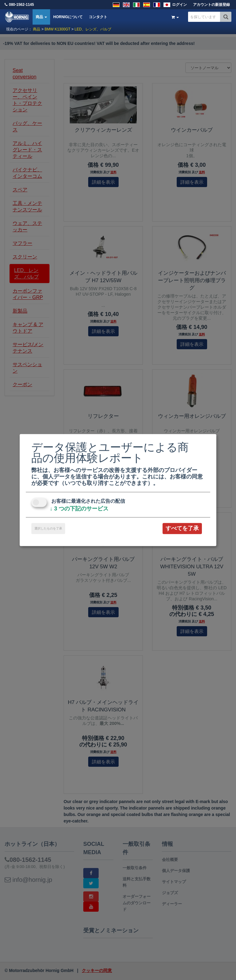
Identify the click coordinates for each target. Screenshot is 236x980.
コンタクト (98, 17)
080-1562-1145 (21, 5)
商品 (41, 17)
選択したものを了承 (48, 528)
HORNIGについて (68, 17)
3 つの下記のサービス (79, 509)
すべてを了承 (182, 528)
